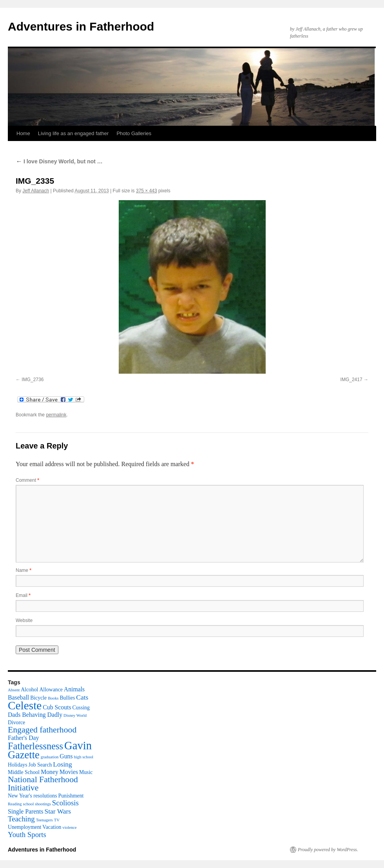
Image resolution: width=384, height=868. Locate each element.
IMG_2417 (351, 380)
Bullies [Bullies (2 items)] (67, 698)
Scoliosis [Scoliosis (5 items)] (65, 803)
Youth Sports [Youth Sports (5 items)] (27, 835)
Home (23, 133)
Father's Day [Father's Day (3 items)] (23, 738)
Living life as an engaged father (73, 133)
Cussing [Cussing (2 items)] (81, 708)
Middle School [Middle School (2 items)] (24, 772)
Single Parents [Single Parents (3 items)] (26, 811)
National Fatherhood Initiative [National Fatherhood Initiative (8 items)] (43, 784)
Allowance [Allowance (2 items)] (51, 690)
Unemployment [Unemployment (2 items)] (24, 827)
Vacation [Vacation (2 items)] (52, 827)
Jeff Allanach (36, 191)
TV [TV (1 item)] (57, 820)
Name (24, 570)
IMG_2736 (33, 380)
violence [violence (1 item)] (69, 827)
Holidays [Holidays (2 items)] (18, 765)
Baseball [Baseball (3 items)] (18, 697)
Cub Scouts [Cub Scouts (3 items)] (57, 707)
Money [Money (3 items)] (50, 772)
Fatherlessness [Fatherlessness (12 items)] (35, 746)
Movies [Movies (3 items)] (69, 772)
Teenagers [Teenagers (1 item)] (44, 820)
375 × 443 (147, 191)
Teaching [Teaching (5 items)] (21, 819)
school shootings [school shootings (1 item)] (37, 804)
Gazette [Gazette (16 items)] (24, 755)
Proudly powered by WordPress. (328, 850)
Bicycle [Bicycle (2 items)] (38, 698)
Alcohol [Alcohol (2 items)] (29, 690)
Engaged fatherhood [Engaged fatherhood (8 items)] (42, 730)
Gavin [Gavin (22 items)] (78, 745)
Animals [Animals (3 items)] (74, 689)
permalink (56, 415)
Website (24, 620)
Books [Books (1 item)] (53, 698)
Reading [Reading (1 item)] (15, 804)
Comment (27, 480)
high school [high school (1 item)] (84, 757)
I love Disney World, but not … (59, 161)
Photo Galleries (134, 133)
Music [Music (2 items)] (86, 772)
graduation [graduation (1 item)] (50, 757)
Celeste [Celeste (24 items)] (25, 705)
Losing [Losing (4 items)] (62, 764)
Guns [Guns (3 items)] (66, 756)
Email (23, 595)
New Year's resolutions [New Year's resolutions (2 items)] (33, 796)
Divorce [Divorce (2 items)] (16, 722)
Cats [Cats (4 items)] (82, 697)
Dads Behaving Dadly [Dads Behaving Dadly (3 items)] (35, 715)
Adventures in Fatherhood (81, 26)
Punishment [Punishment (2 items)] (71, 796)
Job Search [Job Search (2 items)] (40, 765)
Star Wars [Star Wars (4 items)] (58, 811)
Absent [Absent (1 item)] (14, 690)
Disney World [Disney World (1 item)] (75, 715)
